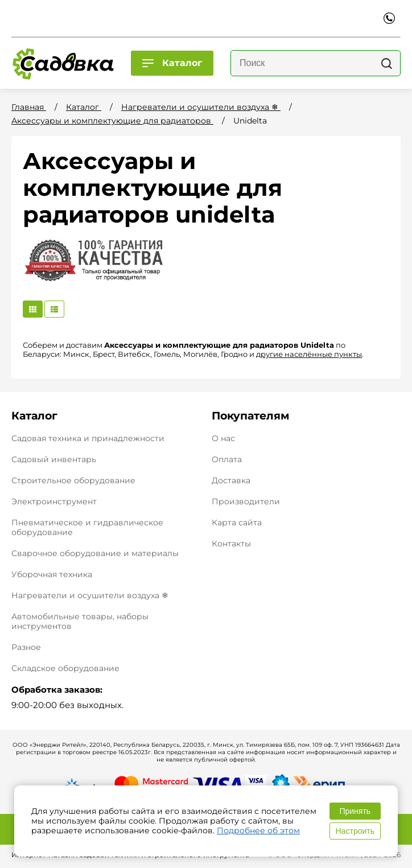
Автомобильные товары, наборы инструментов (80, 621)
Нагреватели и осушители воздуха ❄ (90, 595)
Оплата (227, 460)
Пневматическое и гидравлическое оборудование (87, 527)
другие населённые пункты (309, 354)
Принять (355, 811)
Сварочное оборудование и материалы (95, 553)
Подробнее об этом (258, 830)
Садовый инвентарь (54, 459)
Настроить (355, 831)
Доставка (231, 481)
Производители (246, 502)
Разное (26, 647)
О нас (223, 439)
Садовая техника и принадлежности (88, 438)
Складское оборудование (65, 668)
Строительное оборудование (73, 480)
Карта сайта (237, 523)
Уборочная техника (52, 574)
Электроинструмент (54, 501)
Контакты (231, 544)
